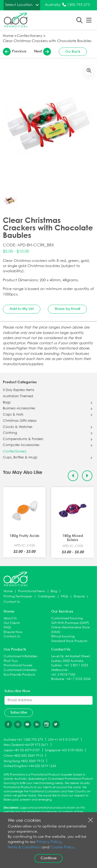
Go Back (73, 52)
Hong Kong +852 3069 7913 (24, 761)
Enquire (79, 596)
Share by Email (67, 309)
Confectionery (30, 36)
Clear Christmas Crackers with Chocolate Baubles (47, 41)
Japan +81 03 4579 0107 (22, 750)
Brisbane (58, 679)
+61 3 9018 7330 (63, 675)
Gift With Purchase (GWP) (70, 623)
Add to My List (22, 309)
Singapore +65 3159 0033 (64, 750)
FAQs (65, 596)
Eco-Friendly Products (19, 675)
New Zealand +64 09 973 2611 (26, 745)
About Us (10, 618)
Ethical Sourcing (63, 636)
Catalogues (47, 596)
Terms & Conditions (24, 847)
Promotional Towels (18, 665)
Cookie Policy (62, 847)
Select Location (19, 5)
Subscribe (19, 713)
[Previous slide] (73, 476)
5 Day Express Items (18, 390)
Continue (49, 858)
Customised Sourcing (67, 618)
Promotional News (32, 591)
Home (8, 36)
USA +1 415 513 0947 (63, 740)
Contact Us (12, 602)
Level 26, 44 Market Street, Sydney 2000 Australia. (71, 659)
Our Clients (12, 623)
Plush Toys (11, 661)
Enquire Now (13, 632)
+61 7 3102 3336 (79, 679)
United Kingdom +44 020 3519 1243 (30, 766)
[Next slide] (87, 476)
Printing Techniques (18, 596)
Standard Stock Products (69, 641)
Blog (54, 591)
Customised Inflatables (21, 656)
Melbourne (59, 670)
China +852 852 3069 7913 (23, 756)
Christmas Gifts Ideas (20, 421)
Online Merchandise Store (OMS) (70, 630)
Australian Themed (18, 396)
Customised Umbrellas (20, 670)
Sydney (57, 665)
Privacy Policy (49, 842)
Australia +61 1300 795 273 (23, 740)
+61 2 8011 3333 (76, 665)
